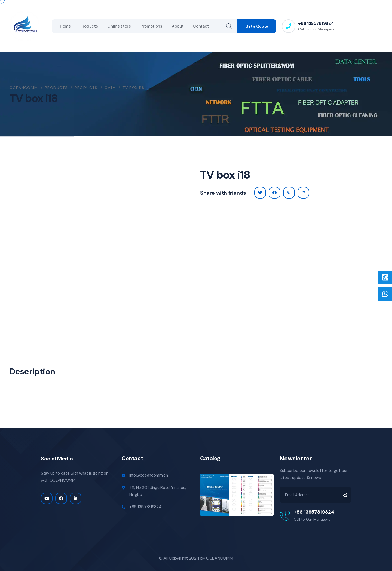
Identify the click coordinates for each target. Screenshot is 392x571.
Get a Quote (257, 26)
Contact (201, 26)
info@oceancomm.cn (149, 475)
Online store (119, 26)
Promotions (151, 26)
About (178, 26)
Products (89, 26)
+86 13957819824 (316, 23)
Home (65, 26)
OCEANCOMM (220, 558)
